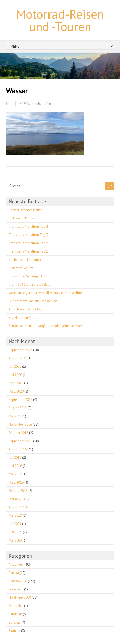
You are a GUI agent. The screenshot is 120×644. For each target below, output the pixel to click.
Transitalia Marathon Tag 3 (28, 235)
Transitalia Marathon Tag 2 (28, 243)
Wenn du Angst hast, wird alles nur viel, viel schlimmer (48, 293)
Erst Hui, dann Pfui (21, 318)
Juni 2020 (15, 375)
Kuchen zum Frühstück (25, 260)
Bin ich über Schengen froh (28, 276)
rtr (12, 104)
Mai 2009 (15, 540)
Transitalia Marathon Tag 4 (28, 227)
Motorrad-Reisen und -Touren (60, 20)
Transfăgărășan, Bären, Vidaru (30, 284)
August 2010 (18, 507)
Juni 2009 (15, 532)
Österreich (16, 606)
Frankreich (16, 589)
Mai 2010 (15, 516)
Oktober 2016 (18, 433)
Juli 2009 (15, 524)
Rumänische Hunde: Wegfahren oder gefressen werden (48, 326)
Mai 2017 (15, 416)
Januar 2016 (17, 499)
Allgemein (16, 564)
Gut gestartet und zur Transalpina (33, 301)
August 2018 (18, 408)
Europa (14, 573)
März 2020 (16, 391)
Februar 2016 (18, 491)
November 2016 (20, 424)
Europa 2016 (18, 581)
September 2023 (20, 350)
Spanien (14, 631)
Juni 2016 (15, 466)
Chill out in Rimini (21, 218)
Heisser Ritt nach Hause (25, 210)
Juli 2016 (15, 458)
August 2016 (18, 449)
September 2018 (20, 400)
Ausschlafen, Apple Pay (25, 309)
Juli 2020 (15, 367)
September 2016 (20, 441)
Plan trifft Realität (21, 268)
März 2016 (16, 482)
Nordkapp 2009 (20, 598)
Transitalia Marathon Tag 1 (28, 251)
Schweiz (15, 622)
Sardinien (15, 614)
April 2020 (16, 383)
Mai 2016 (15, 474)
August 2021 (18, 358)
